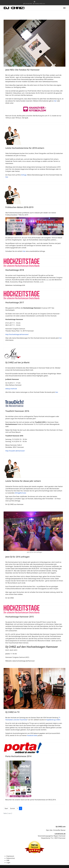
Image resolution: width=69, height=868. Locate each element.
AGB (8, 860)
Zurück (12, 808)
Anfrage (24, 175)
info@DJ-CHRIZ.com (40, 4)
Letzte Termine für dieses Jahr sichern (23, 481)
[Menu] (64, 8)
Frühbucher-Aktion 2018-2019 (19, 207)
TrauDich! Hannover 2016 (17, 411)
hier (55, 101)
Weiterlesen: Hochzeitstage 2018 (15, 285)
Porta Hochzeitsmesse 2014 (18, 756)
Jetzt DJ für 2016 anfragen (17, 557)
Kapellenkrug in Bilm (53, 720)
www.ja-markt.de (11, 389)
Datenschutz (11, 858)
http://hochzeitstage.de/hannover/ (17, 334)
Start (6, 808)
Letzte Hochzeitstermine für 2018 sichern (25, 148)
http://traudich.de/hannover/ (15, 451)
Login (8, 863)
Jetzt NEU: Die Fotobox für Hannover (23, 70)
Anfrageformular (20, 493)
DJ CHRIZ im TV (12, 712)
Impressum (10, 856)
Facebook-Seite (32, 735)
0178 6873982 (28, 4)
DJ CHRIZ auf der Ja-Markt (17, 362)
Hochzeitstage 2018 (15, 270)
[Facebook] (34, 2)
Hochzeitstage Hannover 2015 (20, 617)
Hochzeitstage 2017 (15, 302)
